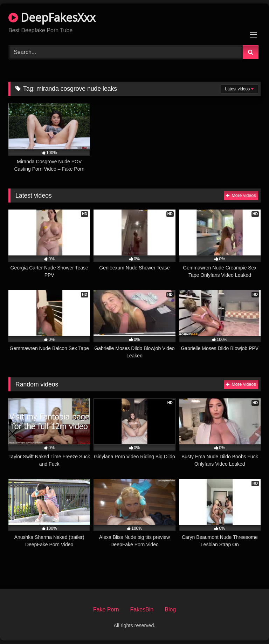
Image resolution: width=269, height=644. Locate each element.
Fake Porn (106, 609)
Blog (170, 609)
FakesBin (142, 609)
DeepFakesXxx (52, 17)
